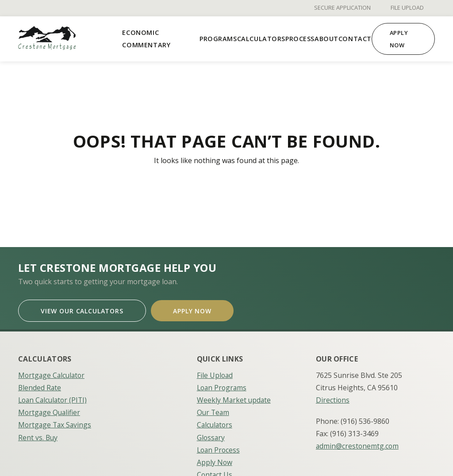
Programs (218, 39)
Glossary (211, 435)
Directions (333, 398)
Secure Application (342, 8)
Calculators (261, 39)
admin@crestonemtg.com (358, 444)
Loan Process (219, 447)
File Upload (407, 8)
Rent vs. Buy (38, 435)
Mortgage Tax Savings (56, 423)
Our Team (214, 410)
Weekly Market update (234, 398)
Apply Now (399, 39)
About (326, 39)
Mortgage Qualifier (50, 410)
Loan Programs (223, 385)
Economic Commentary (146, 39)
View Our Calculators (84, 310)
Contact (355, 39)
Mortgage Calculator (53, 373)
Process (300, 39)
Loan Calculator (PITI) (54, 398)
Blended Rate (40, 385)
